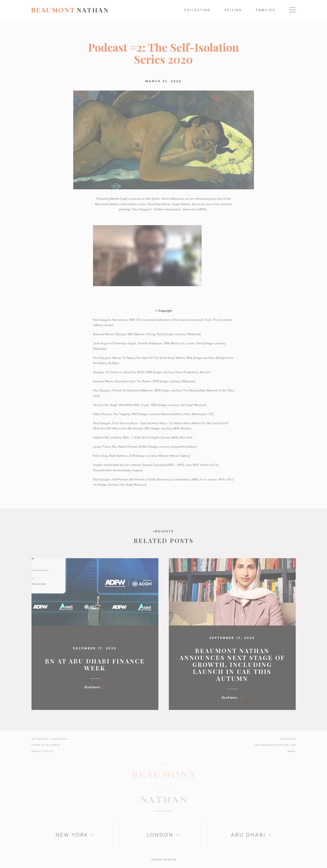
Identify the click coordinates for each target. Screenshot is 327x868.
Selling (233, 10)
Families (266, 10)
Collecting (197, 10)
